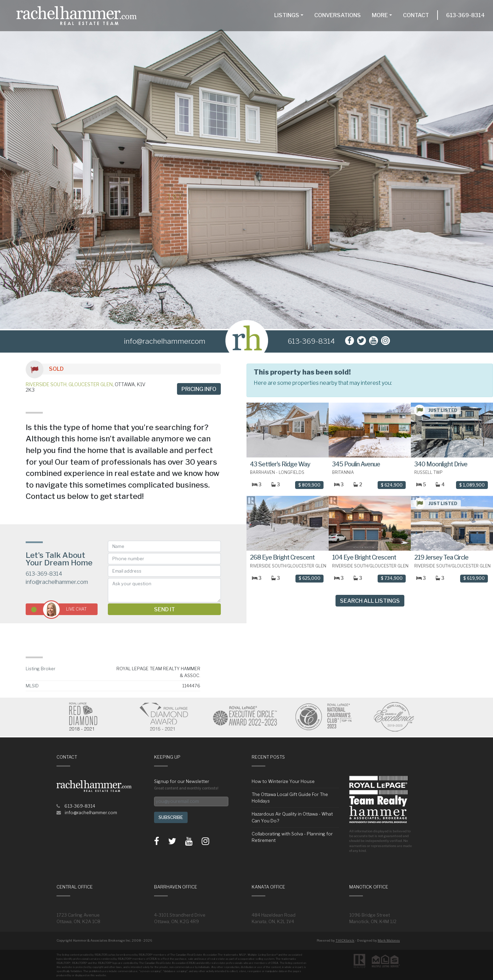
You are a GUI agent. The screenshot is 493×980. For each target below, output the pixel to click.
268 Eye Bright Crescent (282, 557)
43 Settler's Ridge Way (280, 464)
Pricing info (199, 389)
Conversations (338, 15)
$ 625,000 (309, 578)
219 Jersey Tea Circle (441, 557)
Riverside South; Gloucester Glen (69, 384)
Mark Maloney (389, 940)
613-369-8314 (465, 15)
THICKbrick (345, 940)
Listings (287, 15)
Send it (165, 609)
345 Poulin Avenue (356, 464)
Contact (416, 15)
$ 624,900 (392, 485)
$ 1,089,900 (472, 485)
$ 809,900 (309, 485)
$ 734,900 (392, 578)
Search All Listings (370, 601)
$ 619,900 (474, 578)
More (380, 15)
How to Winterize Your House (283, 781)
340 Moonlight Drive (441, 464)
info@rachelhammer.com (57, 582)
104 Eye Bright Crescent (364, 557)
